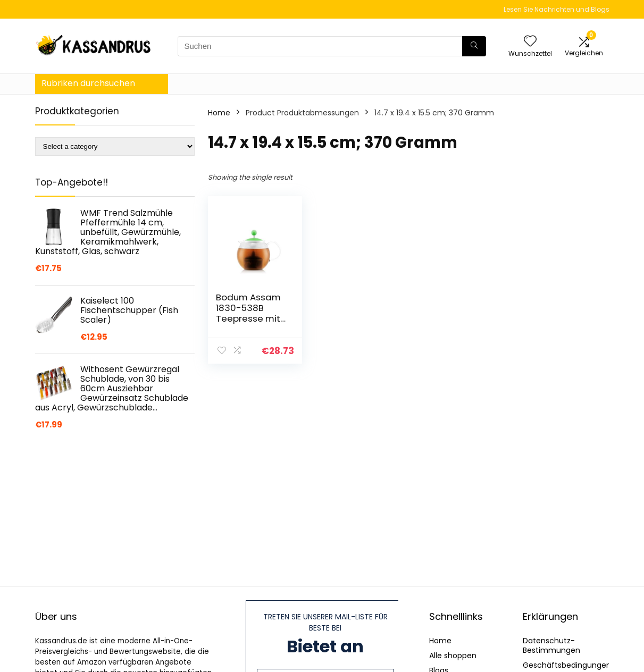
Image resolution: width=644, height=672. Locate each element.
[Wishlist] (530, 42)
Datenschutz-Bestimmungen (551, 645)
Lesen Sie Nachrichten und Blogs (557, 9)
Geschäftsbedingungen (567, 665)
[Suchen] (474, 46)
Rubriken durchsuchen (88, 83)
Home (219, 113)
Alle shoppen (453, 656)
